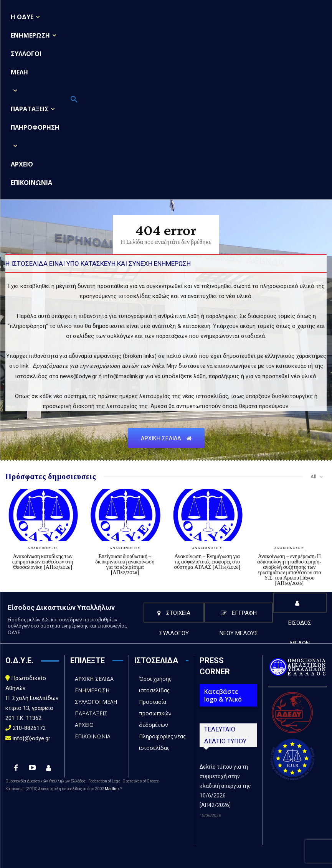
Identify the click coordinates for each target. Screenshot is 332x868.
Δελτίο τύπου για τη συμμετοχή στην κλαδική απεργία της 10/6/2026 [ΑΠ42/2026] (225, 786)
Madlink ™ (114, 789)
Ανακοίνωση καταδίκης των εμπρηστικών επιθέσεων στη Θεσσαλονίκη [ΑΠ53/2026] (43, 562)
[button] (74, 100)
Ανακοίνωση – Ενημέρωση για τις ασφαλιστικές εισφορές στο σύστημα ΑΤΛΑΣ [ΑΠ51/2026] (207, 562)
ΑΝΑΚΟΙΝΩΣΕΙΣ (43, 548)
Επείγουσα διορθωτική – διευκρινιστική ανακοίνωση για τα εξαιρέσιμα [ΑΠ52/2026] (125, 564)
